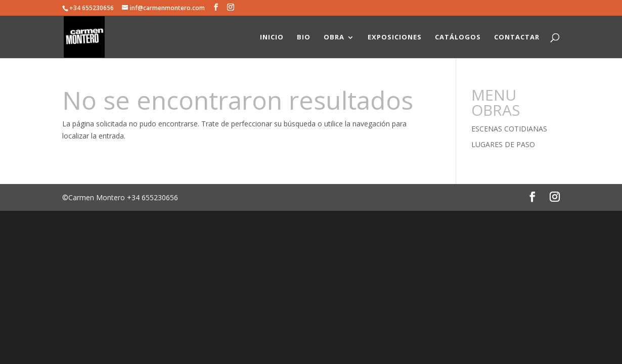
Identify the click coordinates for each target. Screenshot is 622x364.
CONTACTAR (517, 37)
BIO (304, 37)
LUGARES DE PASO (503, 144)
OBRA (334, 37)
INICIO (272, 37)
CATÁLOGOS (458, 37)
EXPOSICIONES (395, 37)
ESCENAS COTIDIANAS (509, 129)
